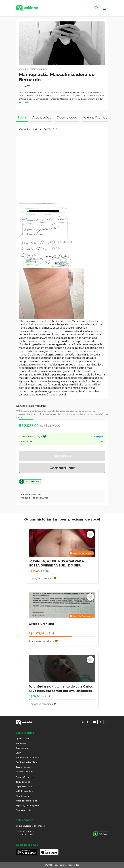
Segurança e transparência (29, 805)
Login (19, 753)
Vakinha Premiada (25, 791)
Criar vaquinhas (24, 748)
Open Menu (105, 8)
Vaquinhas (21, 743)
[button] (62, 43)
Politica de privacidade (27, 762)
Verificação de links (25, 772)
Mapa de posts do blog (26, 801)
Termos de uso (23, 767)
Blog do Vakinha (24, 796)
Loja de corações (24, 786)
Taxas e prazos (23, 782)
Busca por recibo (24, 810)
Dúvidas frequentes (26, 777)
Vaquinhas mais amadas (28, 757)
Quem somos (23, 739)
